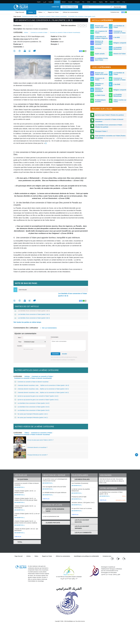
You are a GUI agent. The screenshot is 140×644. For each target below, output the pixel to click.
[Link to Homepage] (21, 7)
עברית (124, 2)
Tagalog (101, 2)
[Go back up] (137, 455)
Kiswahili (112, 2)
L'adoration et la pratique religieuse (101, 37)
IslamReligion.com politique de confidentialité (86, 556)
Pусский (70, 2)
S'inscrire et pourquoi (69, 7)
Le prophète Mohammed (118, 48)
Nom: (20, 338)
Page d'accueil (20, 12)
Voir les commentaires (49, 328)
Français (57, 2)
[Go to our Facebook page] (113, 559)
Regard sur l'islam (53, 12)
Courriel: (20, 346)
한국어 (118, 2)
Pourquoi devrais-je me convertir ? (38, 455)
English (39, 2)
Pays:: (20, 342)
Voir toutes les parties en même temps (27, 322)
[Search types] (120, 7)
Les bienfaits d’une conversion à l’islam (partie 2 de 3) (73, 295)
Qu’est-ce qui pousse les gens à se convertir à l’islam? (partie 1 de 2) (36, 396)
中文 (83, 2)
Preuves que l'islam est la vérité (101, 27)
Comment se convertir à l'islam (30, 16)
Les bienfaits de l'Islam (119, 74)
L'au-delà (117, 37)
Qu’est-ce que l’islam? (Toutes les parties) (109, 115)
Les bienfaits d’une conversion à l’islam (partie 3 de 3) (32, 318)
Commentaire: (55, 338)
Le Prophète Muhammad (118, 95)
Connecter (55, 7)
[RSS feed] (124, 559)
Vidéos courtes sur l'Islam (120, 101)
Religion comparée (120, 43)
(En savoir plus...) (20, 487)
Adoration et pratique (99, 84)
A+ (85, 25)
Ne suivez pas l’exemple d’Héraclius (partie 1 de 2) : (31, 414)
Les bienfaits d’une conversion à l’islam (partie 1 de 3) (32, 311)
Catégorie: (18, 32)
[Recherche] (111, 7)
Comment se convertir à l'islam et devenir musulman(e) (53, 16)
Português (77, 2)
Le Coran (98, 48)
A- (79, 25)
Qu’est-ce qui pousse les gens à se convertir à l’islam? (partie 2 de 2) (36, 400)
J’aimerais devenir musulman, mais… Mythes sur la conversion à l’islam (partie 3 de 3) (42, 393)
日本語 (89, 2)
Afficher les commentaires (71, 12)
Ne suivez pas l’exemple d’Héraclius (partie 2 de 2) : (31, 417)
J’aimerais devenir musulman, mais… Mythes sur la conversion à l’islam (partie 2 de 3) (42, 389)
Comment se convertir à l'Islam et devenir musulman (32, 434)
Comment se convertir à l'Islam (42, 433)
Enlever (124, 496)
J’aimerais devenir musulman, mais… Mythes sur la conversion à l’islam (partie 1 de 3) (42, 385)
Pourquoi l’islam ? (101, 131)
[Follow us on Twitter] (118, 559)
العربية (45, 2)
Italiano (95, 2)
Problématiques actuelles (100, 101)
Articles (31, 12)
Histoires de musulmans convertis (99, 43)
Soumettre (56, 354)
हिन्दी (106, 2)
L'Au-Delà (117, 84)
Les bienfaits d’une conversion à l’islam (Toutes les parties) (109, 126)
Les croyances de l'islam (101, 32)
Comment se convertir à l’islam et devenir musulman (32, 382)
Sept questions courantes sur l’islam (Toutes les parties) (110, 137)
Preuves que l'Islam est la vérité (101, 74)
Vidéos (40, 12)
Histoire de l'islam (120, 54)
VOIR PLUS (18, 537)
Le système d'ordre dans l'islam (101, 59)
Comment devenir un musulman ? (37, 447)
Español (51, 2)
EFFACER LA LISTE (121, 500)
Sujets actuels (100, 54)
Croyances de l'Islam (100, 79)
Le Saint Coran (100, 95)
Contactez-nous (115, 12)
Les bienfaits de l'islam (119, 27)
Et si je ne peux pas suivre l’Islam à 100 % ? (40, 440)
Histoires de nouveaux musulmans (99, 90)
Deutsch (64, 2)
